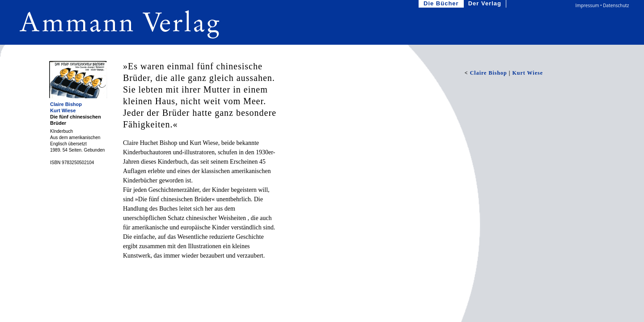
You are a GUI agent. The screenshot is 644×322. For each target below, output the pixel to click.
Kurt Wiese (63, 110)
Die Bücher (442, 4)
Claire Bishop (66, 104)
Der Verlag (486, 4)
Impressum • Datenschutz (602, 5)
